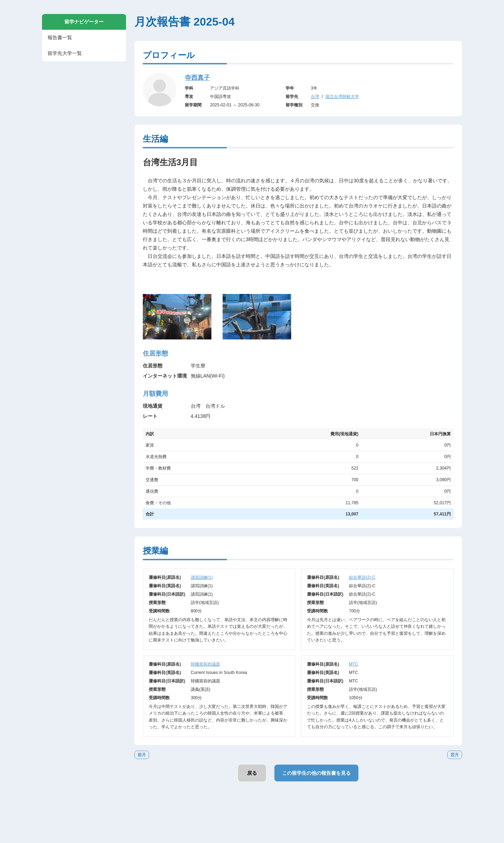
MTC (353, 664)
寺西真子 (197, 78)
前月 (142, 755)
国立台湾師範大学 (342, 97)
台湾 (315, 97)
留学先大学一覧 (65, 53)
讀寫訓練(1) (202, 577)
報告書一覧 (60, 37)
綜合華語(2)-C (362, 577)
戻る (252, 773)
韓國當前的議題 (205, 664)
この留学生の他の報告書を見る (316, 773)
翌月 (455, 755)
